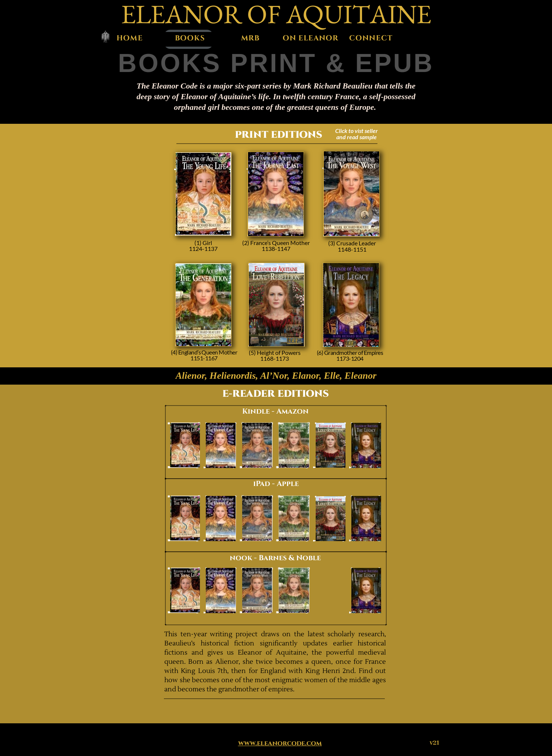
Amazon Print (203, 197)
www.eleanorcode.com (280, 744)
